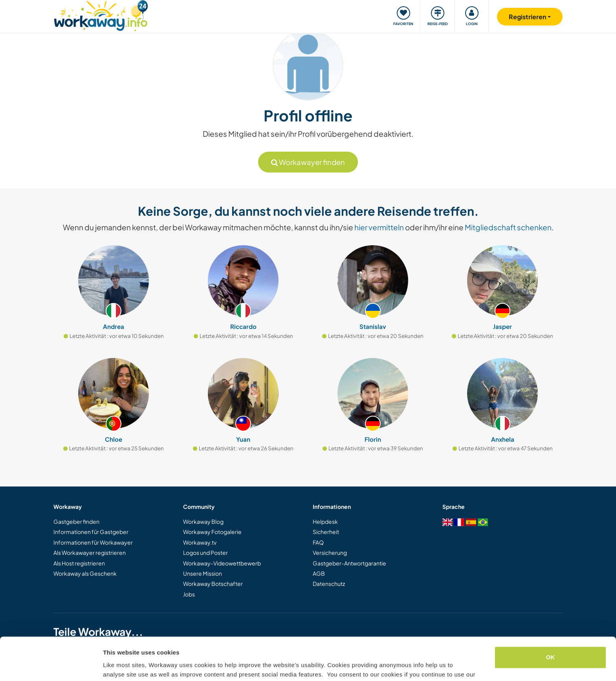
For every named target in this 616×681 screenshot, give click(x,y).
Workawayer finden (308, 162)
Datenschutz (329, 584)
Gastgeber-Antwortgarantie (349, 563)
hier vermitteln (379, 227)
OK (551, 617)
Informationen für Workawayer (93, 542)
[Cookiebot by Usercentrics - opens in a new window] (51, 666)
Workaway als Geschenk (85, 573)
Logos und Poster (205, 553)
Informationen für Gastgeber (91, 532)
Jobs (189, 594)
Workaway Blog (203, 521)
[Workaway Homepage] (101, 15)
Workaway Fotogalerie (212, 532)
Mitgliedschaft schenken (508, 227)
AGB (319, 573)
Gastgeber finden (76, 521)
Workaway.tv (200, 542)
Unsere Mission (203, 573)
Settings (115, 665)
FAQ (318, 542)
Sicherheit (326, 532)
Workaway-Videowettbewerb (222, 563)
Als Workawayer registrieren (90, 553)
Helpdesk (325, 521)
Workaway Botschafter (213, 584)
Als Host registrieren (79, 563)
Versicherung (330, 553)
